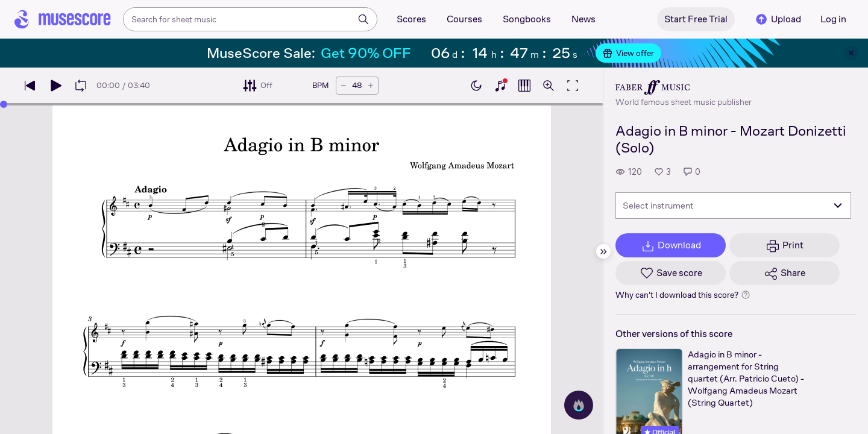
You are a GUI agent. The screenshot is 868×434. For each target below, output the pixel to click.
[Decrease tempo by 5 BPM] (344, 86)
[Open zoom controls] (549, 86)
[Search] (363, 19)
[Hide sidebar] (603, 251)
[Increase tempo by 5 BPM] (371, 86)
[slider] (4, 104)
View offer (628, 53)
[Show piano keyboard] (500, 86)
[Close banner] (851, 53)
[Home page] (63, 19)
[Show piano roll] (524, 86)
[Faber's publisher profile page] (684, 87)
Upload (778, 19)
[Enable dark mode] (476, 86)
